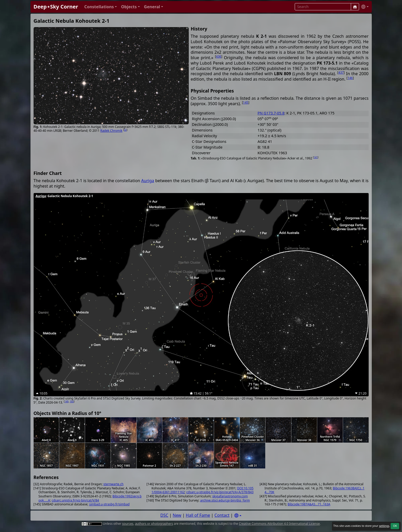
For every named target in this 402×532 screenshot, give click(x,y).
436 (219, 56)
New (177, 515)
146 (350, 78)
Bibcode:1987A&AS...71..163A (309, 504)
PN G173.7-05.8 (271, 113)
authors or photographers (154, 524)
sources (128, 524)
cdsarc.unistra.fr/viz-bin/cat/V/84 (75, 500)
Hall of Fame (198, 515)
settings (384, 526)
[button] (101, 7)
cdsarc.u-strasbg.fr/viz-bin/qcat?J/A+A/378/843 (220, 492)
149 (67, 401)
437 (341, 72)
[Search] (355, 7)
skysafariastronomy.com (230, 496)
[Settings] (238, 516)
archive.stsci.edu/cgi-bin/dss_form (225, 500)
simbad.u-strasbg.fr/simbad (109, 504)
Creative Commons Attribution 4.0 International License (279, 524)
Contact (222, 515)
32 (125, 130)
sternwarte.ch (113, 484)
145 (246, 102)
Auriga (148, 181)
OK (395, 526)
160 (72, 401)
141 (316, 157)
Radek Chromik (111, 131)
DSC (164, 515)
